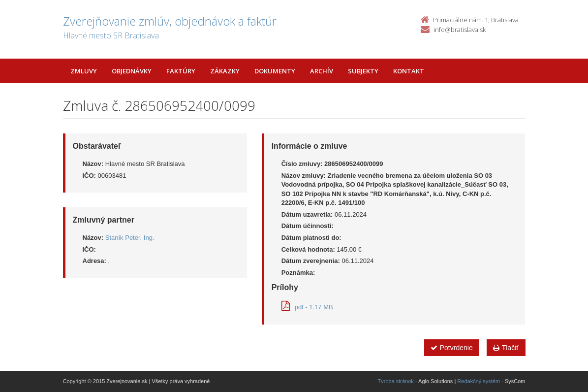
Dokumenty (275, 71)
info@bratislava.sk (460, 30)
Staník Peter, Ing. (130, 238)
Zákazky (225, 71)
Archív (322, 71)
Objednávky (132, 71)
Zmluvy (84, 71)
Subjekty (363, 71)
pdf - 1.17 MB (307, 307)
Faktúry (181, 71)
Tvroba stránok (396, 381)
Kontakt (409, 71)
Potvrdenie (452, 348)
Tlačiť (506, 348)
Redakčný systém (479, 381)
